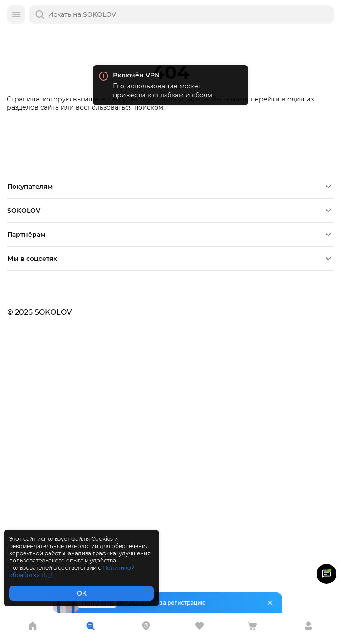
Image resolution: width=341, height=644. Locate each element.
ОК (82, 593)
